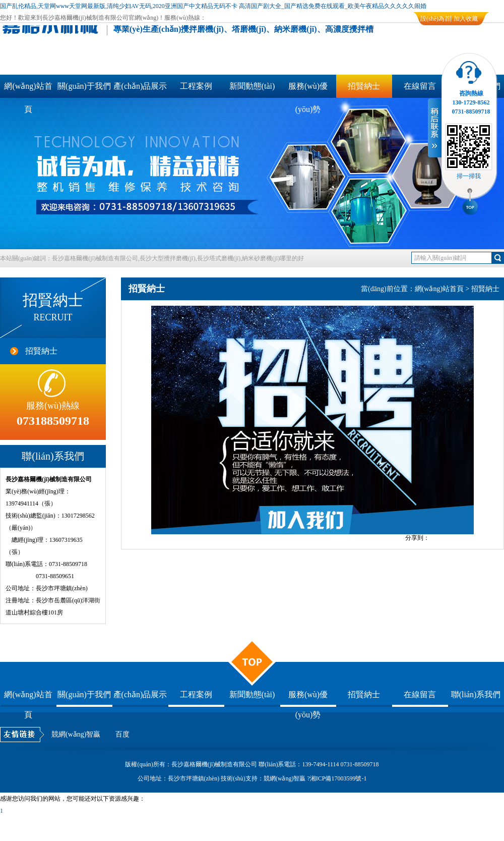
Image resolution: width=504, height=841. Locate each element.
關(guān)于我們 (84, 86)
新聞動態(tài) (252, 86)
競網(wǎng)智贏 (76, 734)
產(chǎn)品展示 (140, 86)
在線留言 (420, 86)
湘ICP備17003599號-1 (338, 778)
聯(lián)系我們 (476, 694)
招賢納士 (364, 86)
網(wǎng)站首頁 (28, 90)
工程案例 (196, 86)
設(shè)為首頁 (435, 20)
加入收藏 (466, 19)
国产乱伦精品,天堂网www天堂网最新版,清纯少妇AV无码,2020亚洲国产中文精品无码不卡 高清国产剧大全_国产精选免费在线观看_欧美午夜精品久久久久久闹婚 (213, 6)
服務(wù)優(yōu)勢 (308, 90)
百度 (122, 734)
